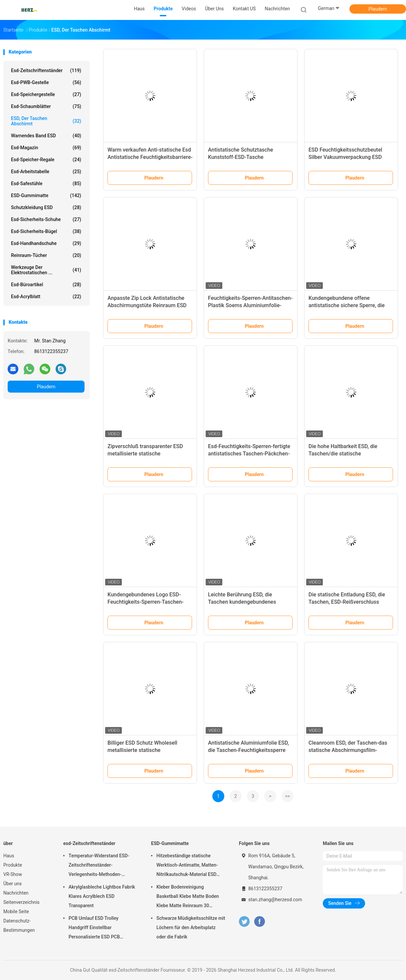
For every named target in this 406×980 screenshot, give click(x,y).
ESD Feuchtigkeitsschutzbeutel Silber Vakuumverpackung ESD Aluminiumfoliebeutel (345, 157)
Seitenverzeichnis (21, 902)
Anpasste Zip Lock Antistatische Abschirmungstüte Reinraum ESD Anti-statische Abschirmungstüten (148, 305)
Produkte (13, 865)
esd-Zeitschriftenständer (46, 70)
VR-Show (13, 874)
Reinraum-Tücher (46, 255)
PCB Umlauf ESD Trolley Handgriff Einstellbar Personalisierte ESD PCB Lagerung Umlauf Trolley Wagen (102, 928)
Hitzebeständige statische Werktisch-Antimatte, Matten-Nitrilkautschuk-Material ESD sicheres (187, 866)
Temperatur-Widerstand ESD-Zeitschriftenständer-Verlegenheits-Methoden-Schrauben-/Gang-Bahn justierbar (99, 866)
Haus (9, 856)
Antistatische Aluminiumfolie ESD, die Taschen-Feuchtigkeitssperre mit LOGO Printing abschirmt (248, 750)
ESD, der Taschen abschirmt (46, 121)
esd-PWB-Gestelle (46, 82)
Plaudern (378, 9)
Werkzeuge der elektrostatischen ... (46, 270)
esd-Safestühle (46, 184)
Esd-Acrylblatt (46, 297)
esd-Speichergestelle (46, 94)
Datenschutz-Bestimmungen (19, 925)
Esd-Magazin (46, 148)
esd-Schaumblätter (46, 106)
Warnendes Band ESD (46, 136)
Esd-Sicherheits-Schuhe (46, 219)
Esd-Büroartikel (46, 285)
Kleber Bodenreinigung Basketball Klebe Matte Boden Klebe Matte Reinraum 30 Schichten (188, 897)
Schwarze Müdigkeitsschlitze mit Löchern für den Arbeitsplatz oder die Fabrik (191, 927)
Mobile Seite (16, 912)
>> (288, 796)
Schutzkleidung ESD (46, 207)
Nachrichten (16, 893)
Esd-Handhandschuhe (46, 243)
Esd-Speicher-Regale (46, 160)
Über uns (12, 884)
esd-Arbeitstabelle (46, 172)
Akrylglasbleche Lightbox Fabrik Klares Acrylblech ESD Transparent (102, 896)
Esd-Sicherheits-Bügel (46, 231)
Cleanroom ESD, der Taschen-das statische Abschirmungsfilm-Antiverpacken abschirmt (348, 750)
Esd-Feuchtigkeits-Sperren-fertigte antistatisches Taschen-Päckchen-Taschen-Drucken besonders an (249, 454)
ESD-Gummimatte (46, 195)
